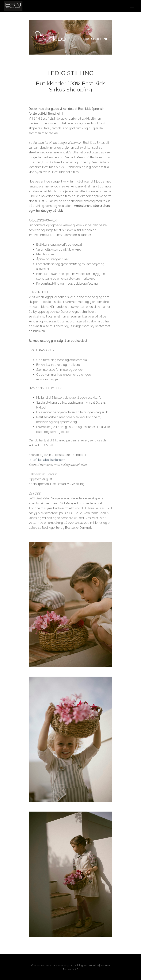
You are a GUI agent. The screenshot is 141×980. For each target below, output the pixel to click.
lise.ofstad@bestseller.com (47, 460)
